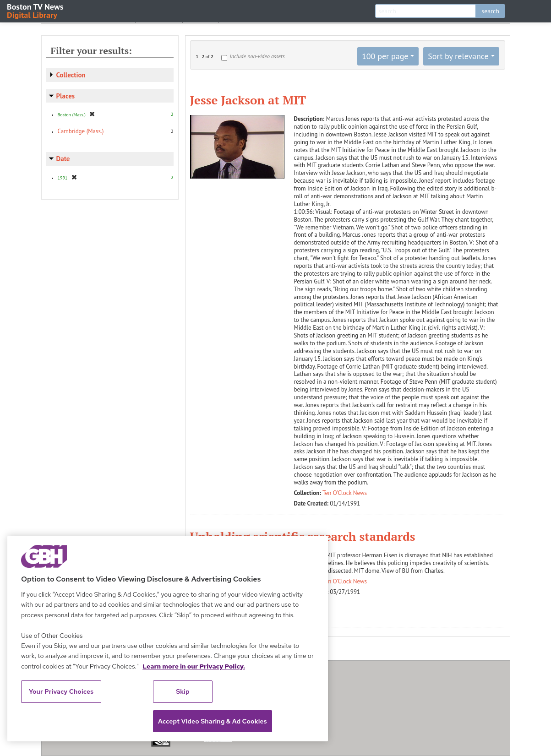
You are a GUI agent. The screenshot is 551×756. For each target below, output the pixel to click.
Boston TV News (36, 10)
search (490, 11)
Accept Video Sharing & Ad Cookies (213, 721)
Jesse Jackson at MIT (248, 100)
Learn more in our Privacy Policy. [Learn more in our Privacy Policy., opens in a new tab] (194, 666)
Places (66, 96)
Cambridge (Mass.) (81, 131)
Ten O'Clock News (345, 493)
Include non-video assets (257, 56)
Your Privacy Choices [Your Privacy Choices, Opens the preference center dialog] (61, 691)
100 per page (385, 56)
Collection (71, 75)
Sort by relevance (458, 56)
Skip (183, 691)
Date (63, 159)
